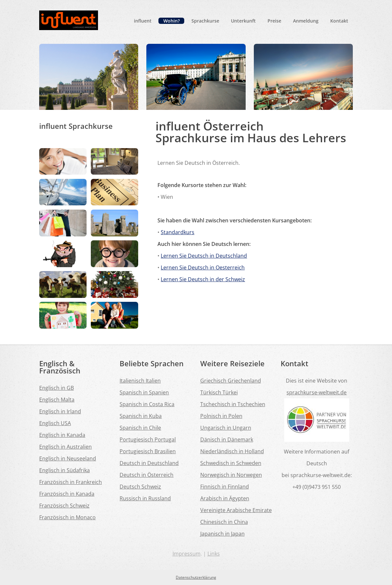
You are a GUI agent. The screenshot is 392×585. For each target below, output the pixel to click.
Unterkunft (243, 21)
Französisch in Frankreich (71, 482)
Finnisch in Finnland (225, 487)
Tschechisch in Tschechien (233, 404)
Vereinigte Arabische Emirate (236, 510)
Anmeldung (306, 21)
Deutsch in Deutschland (149, 463)
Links (214, 554)
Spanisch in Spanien (144, 392)
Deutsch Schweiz (140, 487)
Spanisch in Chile (140, 428)
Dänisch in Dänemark (227, 439)
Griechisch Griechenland (231, 381)
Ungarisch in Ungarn (226, 428)
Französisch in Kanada (67, 494)
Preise (274, 21)
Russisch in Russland (145, 498)
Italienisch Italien (140, 381)
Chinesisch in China (224, 522)
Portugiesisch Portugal (148, 439)
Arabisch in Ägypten (225, 498)
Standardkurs (178, 232)
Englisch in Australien (65, 447)
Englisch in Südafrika (65, 470)
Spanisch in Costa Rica (147, 404)
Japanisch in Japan (222, 534)
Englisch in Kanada (62, 435)
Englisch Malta (57, 400)
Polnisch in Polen (221, 416)
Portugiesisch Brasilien (148, 451)
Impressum (187, 554)
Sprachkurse (205, 21)
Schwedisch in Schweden (231, 463)
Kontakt (339, 21)
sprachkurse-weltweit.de (317, 392)
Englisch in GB (57, 388)
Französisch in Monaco (67, 517)
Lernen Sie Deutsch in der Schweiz (203, 279)
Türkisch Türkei (219, 392)
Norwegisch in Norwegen (231, 475)
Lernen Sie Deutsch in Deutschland (204, 256)
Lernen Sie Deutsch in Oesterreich (203, 267)
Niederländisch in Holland (232, 451)
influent (143, 21)
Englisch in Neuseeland (68, 458)
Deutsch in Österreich (147, 475)
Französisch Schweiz (64, 506)
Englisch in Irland (60, 411)
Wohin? (171, 21)
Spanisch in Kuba (141, 416)
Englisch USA (55, 423)
